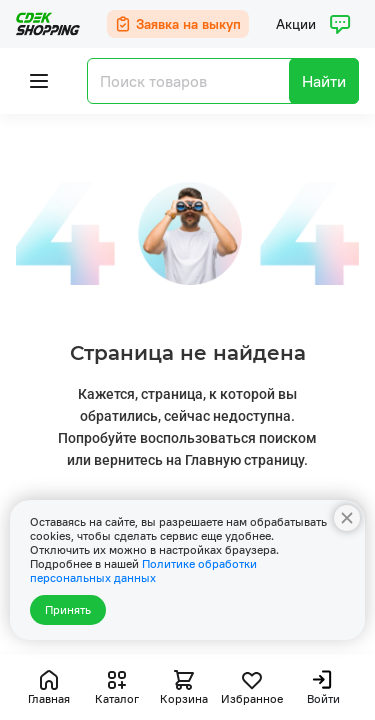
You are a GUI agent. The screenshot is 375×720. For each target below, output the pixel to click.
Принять (68, 609)
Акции (296, 24)
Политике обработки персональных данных (143, 570)
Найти (324, 81)
